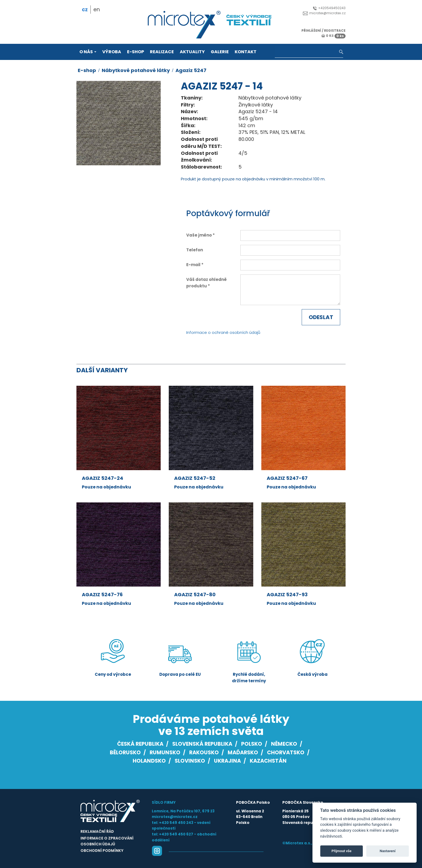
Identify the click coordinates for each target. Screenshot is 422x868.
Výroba (112, 52)
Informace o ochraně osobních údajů (223, 332)
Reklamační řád (97, 832)
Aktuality (192, 52)
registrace (335, 31)
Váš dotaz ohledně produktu (206, 283)
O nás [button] (88, 52)
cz (85, 10)
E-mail (193, 265)
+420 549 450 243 (176, 823)
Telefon (195, 250)
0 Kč (333, 36)
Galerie (220, 52)
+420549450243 (329, 8)
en (97, 10)
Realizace (162, 52)
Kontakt (246, 52)
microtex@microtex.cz (324, 13)
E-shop (136, 52)
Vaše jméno (199, 235)
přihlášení (311, 31)
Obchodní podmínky (102, 851)
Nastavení (388, 851)
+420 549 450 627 (176, 834)
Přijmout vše (342, 851)
